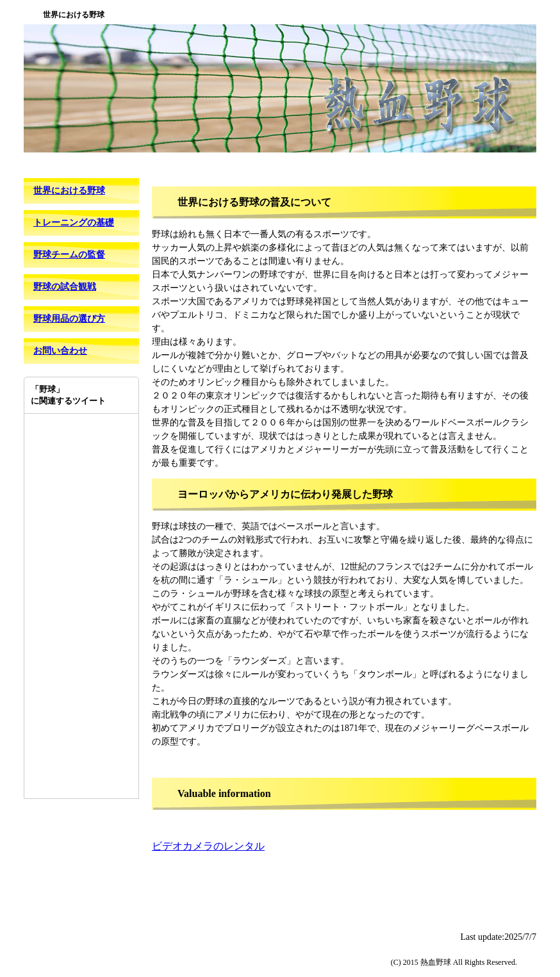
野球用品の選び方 (69, 319)
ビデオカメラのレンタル (208, 846)
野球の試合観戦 (65, 287)
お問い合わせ (60, 351)
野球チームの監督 (69, 255)
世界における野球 (69, 191)
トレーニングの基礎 (74, 223)
